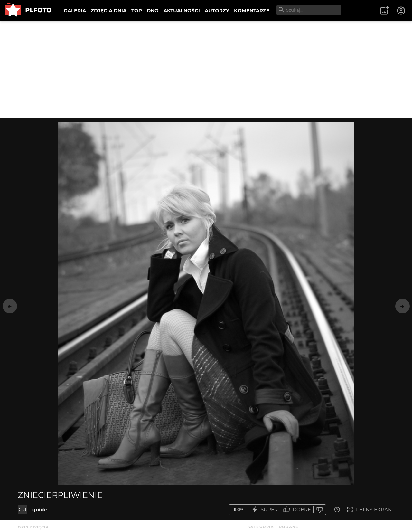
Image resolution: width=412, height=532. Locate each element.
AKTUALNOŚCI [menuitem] (182, 10)
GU (23, 510)
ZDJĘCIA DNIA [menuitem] (109, 10)
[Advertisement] (206, 69)
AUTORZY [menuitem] (217, 10)
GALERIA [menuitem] (75, 10)
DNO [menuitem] (153, 10)
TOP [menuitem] (137, 10)
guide (39, 510)
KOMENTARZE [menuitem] (252, 10)
